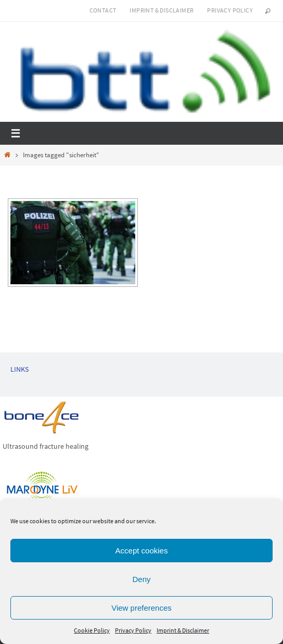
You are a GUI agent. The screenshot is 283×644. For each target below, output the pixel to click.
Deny (141, 579)
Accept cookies (142, 551)
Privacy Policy (133, 630)
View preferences (141, 608)
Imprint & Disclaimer (183, 630)
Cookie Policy (92, 630)
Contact (103, 10)
